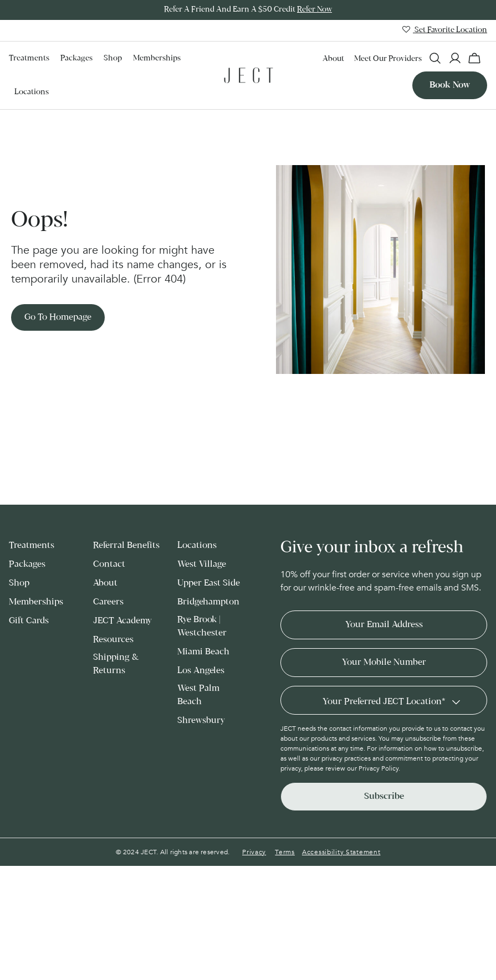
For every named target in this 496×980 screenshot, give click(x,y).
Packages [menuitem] (76, 58)
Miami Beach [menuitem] (203, 651)
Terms (285, 851)
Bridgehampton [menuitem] (208, 601)
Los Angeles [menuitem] (201, 670)
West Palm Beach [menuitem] (198, 694)
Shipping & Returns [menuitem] (116, 663)
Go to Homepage (58, 316)
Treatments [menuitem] (29, 58)
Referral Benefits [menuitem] (126, 545)
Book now (450, 84)
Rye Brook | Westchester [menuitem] (202, 626)
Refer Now (315, 10)
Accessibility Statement (341, 851)
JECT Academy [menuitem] (122, 620)
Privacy (254, 851)
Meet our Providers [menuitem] (388, 59)
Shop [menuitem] (113, 58)
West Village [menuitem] (202, 564)
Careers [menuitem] (108, 601)
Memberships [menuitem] (157, 58)
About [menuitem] (333, 59)
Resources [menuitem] (113, 639)
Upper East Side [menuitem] (209, 583)
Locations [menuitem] (32, 92)
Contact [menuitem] (109, 564)
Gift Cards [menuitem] (29, 620)
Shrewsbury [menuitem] (201, 720)
